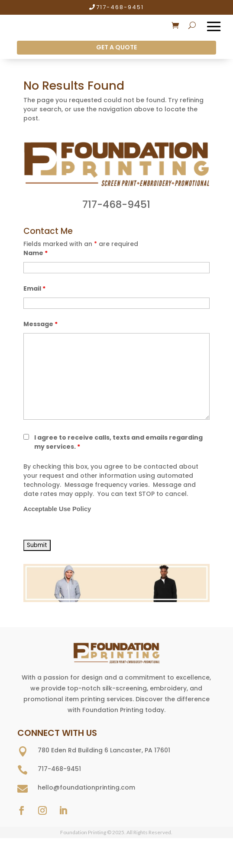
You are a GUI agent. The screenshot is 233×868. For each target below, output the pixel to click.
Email (34, 288)
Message (40, 324)
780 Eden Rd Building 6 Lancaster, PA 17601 (104, 750)
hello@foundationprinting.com (86, 787)
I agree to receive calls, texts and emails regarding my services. (118, 442)
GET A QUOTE (116, 47)
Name (36, 253)
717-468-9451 (120, 7)
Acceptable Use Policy (57, 509)
